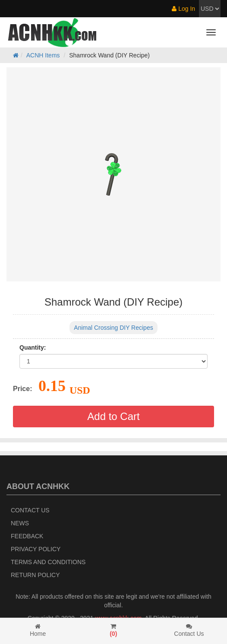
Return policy (35, 575)
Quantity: (33, 347)
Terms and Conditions (48, 562)
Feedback (27, 536)
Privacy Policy (36, 549)
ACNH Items (43, 55)
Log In (183, 9)
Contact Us (30, 510)
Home (38, 630)
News (20, 523)
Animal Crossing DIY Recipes (113, 328)
